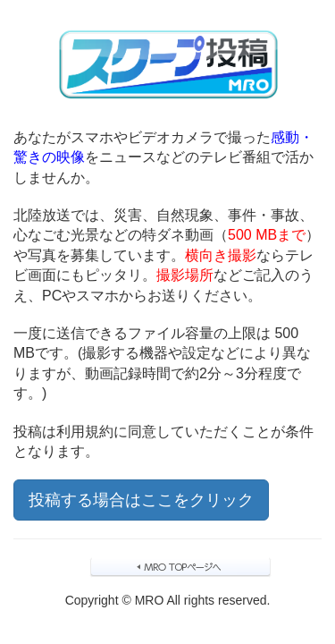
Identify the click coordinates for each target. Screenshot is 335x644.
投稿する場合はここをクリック (141, 500)
